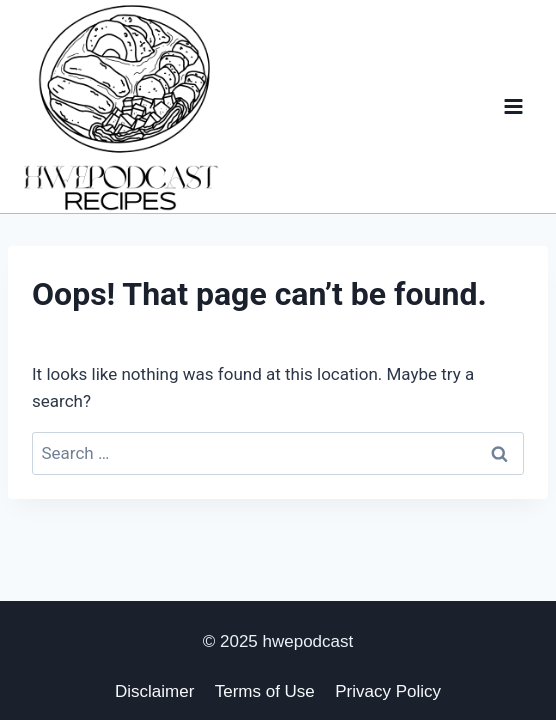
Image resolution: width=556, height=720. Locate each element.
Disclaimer (154, 691)
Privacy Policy (388, 691)
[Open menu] (513, 106)
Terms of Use (265, 691)
